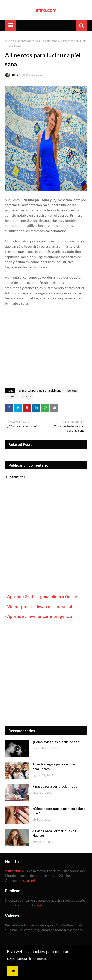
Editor (16, 75)
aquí (39, 905)
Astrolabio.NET (17, 871)
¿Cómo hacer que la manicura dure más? (59, 811)
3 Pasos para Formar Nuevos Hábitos (54, 833)
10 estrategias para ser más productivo (54, 767)
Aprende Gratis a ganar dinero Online (42, 597)
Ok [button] (13, 971)
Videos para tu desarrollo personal (39, 606)
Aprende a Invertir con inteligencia (39, 616)
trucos (26, 396)
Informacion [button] (39, 958)
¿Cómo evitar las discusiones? (56, 742)
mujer (12, 396)
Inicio (9, 41)
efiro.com (46, 10)
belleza (72, 391)
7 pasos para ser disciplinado (55, 786)
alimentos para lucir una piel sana (36, 41)
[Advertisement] (46, 673)
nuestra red (26, 880)
